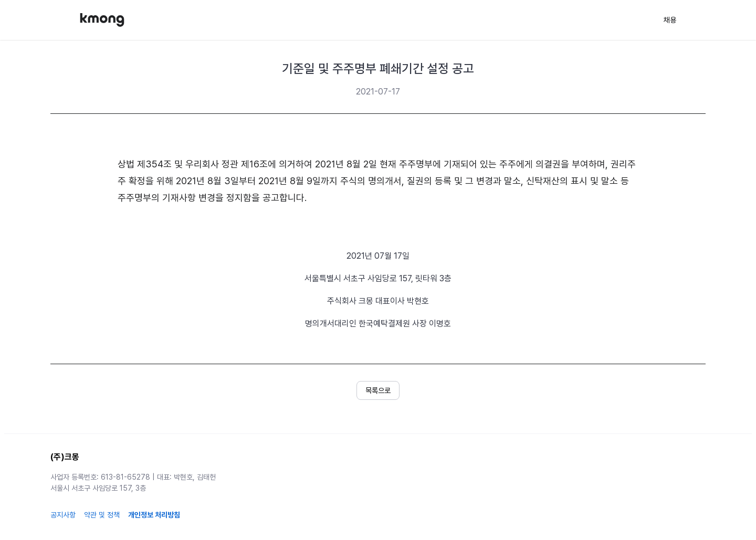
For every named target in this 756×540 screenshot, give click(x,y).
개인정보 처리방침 (154, 515)
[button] (378, 390)
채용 (670, 20)
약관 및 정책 (102, 515)
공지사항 (63, 515)
